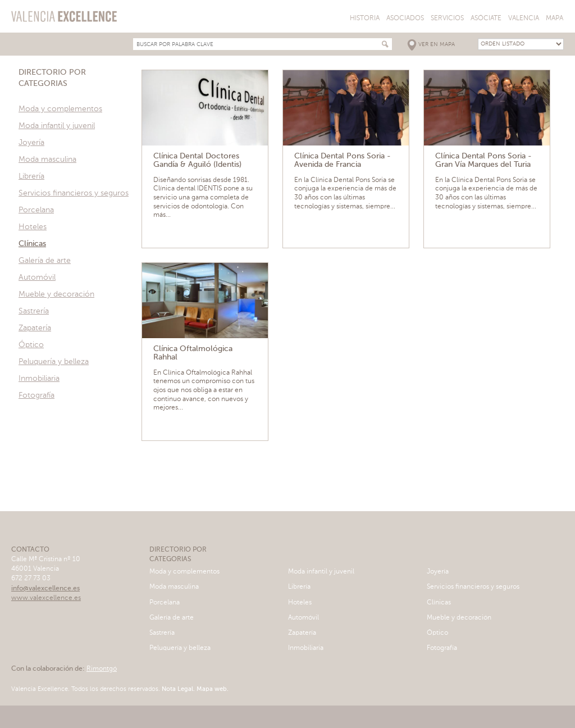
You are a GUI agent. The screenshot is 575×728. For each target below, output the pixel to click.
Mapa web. (212, 690)
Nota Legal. (177, 690)
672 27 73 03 (31, 579)
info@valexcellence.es (45, 589)
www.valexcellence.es (46, 598)
